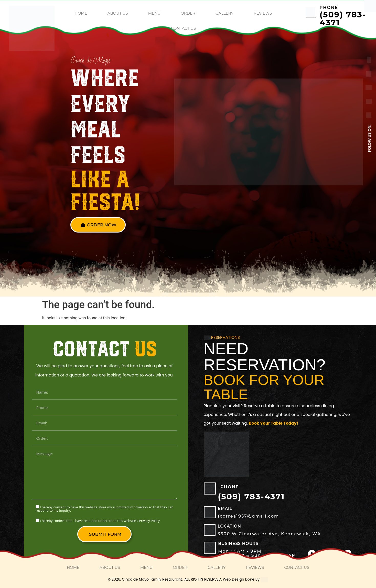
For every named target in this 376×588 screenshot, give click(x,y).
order (188, 13)
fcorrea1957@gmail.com (248, 516)
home (81, 13)
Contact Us (184, 28)
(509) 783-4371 (343, 19)
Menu (154, 13)
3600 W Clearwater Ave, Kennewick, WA (269, 534)
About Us (118, 13)
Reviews (263, 13)
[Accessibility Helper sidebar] (370, 6)
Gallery (224, 13)
